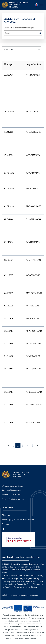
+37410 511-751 (14, 495)
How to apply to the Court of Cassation (18, 520)
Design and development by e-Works (20, 595)
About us (6, 515)
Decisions (6, 524)
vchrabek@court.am (16, 499)
